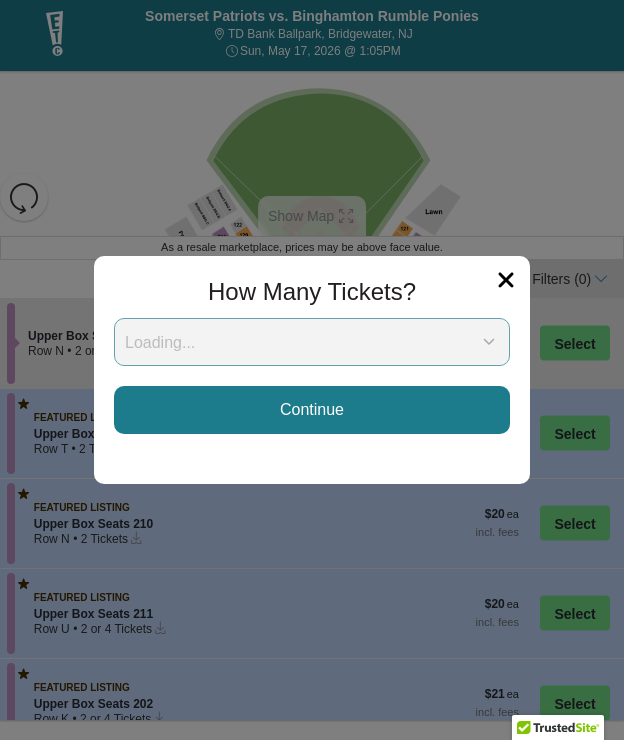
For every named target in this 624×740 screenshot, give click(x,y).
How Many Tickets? (312, 291)
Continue (312, 409)
